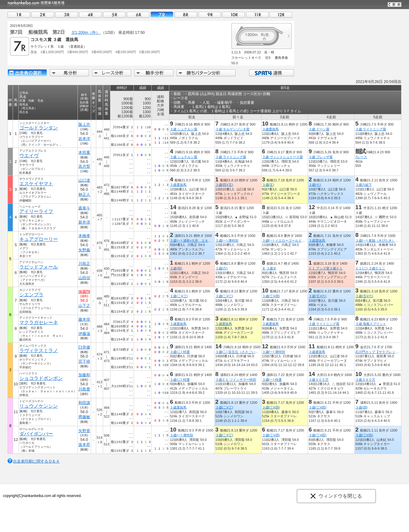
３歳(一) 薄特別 (227, 241)
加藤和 (84, 375)
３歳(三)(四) (271, 296)
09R (210, 15)
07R (162, 15)
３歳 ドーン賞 (319, 129)
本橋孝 (84, 236)
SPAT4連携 (271, 73)
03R (67, 15)
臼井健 (84, 347)
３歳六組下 (364, 185)
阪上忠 (84, 124)
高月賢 (84, 166)
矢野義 (84, 250)
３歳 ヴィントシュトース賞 (282, 157)
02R (43, 15)
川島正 (84, 264)
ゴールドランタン (39, 128)
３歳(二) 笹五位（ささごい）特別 (240, 352)
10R (233, 15)
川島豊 (84, 389)
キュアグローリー (39, 239)
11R (257, 15)
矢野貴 (84, 431)
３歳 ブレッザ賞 (321, 157)
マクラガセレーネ (39, 322)
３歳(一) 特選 (272, 380)
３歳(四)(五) (224, 185)
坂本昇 (84, 445)
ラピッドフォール (39, 267)
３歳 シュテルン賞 (184, 129)
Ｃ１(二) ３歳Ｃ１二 (370, 268)
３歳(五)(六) (317, 296)
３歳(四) (176, 268)
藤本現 (84, 319)
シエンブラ (31, 295)
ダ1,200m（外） (86, 32)
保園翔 (84, 292)
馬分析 (69, 73)
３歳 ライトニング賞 (371, 129)
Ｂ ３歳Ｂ (269, 268)
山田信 (84, 278)
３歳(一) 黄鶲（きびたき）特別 (379, 241)
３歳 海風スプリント (371, 324)
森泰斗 (84, 208)
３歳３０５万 (319, 380)
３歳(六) (221, 268)
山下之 (84, 306)
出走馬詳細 (27, 73)
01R (19, 15)
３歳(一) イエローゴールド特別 (285, 241)
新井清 (84, 222)
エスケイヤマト (36, 184)
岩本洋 (84, 139)
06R (138, 15)
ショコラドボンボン (41, 378)
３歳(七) (315, 185)
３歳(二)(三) (179, 296)
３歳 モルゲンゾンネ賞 (232, 129)
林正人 (84, 194)
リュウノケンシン (39, 406)
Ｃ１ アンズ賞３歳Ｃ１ (326, 268)
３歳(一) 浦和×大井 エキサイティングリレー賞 (206, 241)
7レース (361, 157)
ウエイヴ (29, 156)
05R (114, 15)
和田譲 (84, 403)
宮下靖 (84, 361)
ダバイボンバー (36, 434)
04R (90, 15)
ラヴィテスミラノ (39, 350)
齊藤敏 (84, 417)
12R (281, 15)
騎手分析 (154, 73)
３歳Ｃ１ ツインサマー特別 (236, 380)
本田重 (84, 153)
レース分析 (112, 73)
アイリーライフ (36, 211)
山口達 (84, 180)
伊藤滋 (84, 334)
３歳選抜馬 (270, 129)
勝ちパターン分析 (206, 73)
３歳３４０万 (365, 380)
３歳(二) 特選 (180, 352)
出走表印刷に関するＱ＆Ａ (36, 461)
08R (186, 15)
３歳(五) (268, 185)
